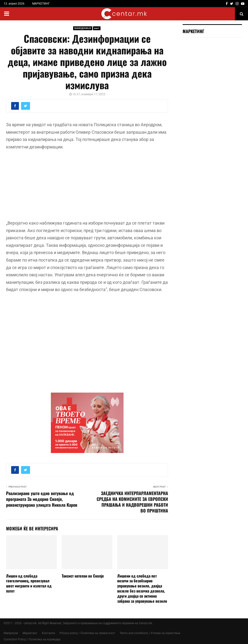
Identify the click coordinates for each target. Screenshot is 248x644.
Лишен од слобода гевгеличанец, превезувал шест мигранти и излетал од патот (29, 583)
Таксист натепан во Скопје (83, 576)
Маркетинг (30, 633)
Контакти (48, 633)
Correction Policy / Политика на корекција (32, 639)
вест (97, 28)
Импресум (11, 633)
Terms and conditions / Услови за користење (150, 633)
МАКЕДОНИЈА (83, 28)
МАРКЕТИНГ (41, 4)
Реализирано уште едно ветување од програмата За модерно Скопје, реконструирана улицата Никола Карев (42, 499)
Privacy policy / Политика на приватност (87, 633)
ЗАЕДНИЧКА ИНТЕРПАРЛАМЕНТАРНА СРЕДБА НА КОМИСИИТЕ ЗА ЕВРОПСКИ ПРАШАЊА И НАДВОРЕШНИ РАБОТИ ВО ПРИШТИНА (132, 502)
